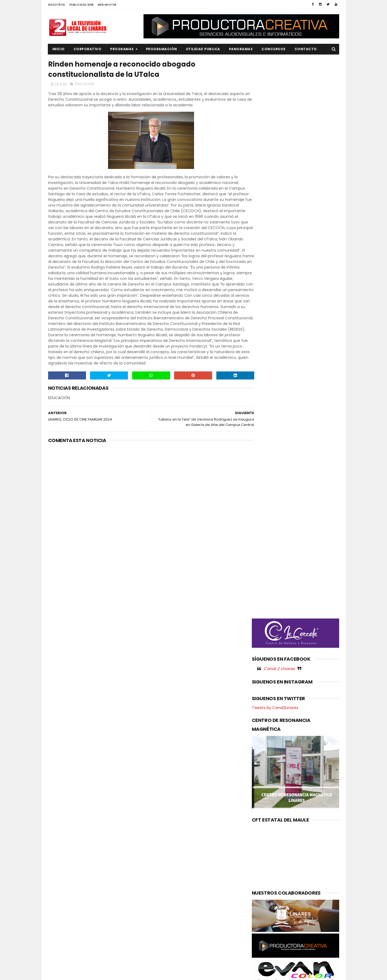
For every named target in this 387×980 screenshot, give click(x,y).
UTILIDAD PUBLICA (203, 49)
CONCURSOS (274, 49)
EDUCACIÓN (84, 85)
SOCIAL (58, 959)
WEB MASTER (107, 5)
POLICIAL (59, 923)
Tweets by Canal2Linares (275, 321)
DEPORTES (60, 877)
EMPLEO (58, 896)
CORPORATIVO (88, 49)
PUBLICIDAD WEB (81, 5)
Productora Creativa (193, 973)
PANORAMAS (241, 49)
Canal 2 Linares (279, 282)
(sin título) (157, 860)
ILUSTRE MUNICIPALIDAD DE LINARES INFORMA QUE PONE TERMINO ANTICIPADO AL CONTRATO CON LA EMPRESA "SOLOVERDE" (189, 882)
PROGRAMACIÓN (162, 49)
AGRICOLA (60, 859)
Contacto (306, 49)
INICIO (59, 49)
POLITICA (59, 932)
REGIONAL (60, 941)
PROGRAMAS (122, 49)
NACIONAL (60, 905)
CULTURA (59, 868)
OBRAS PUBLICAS (65, 914)
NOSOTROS (57, 5)
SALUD (57, 950)
